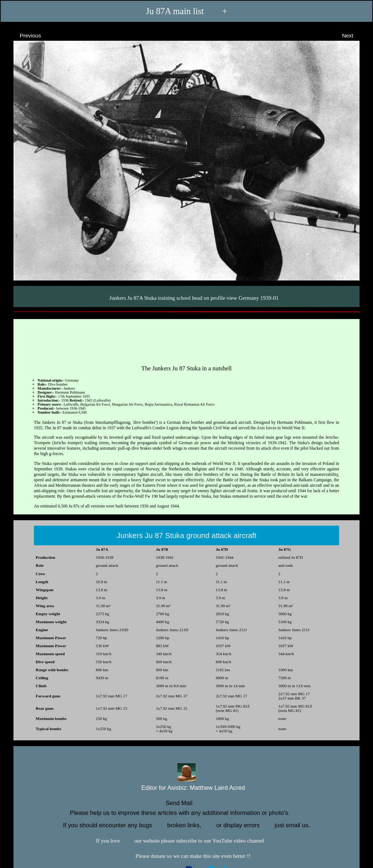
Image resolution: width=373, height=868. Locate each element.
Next (354, 35)
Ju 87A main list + (186, 11)
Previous (24, 35)
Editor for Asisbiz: (186, 787)
